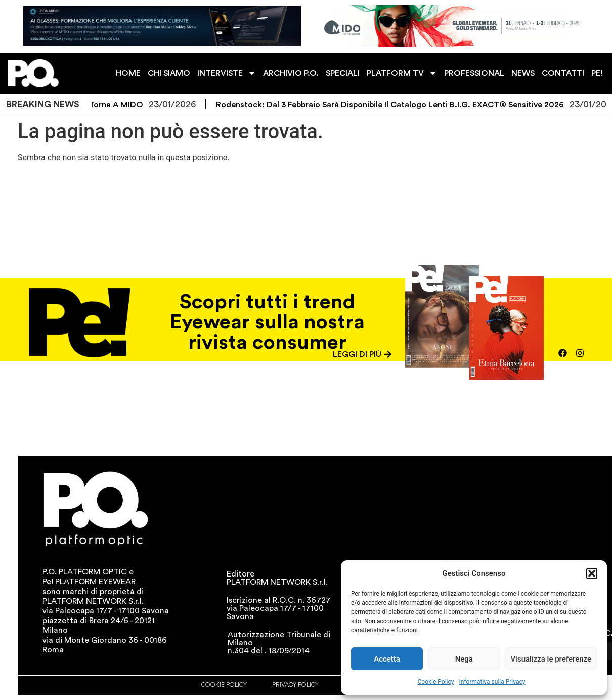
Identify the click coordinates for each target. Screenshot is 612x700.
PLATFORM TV (402, 73)
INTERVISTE (227, 73)
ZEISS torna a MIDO (111, 105)
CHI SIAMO (169, 73)
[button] (592, 573)
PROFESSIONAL (474, 73)
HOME (128, 73)
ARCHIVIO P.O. (291, 73)
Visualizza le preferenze (551, 659)
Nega (464, 659)
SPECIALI (343, 73)
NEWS (523, 73)
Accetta (387, 659)
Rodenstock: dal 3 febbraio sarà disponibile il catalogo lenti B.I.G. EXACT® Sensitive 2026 (396, 105)
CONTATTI (563, 73)
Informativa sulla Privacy (492, 682)
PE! (597, 73)
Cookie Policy (436, 682)
